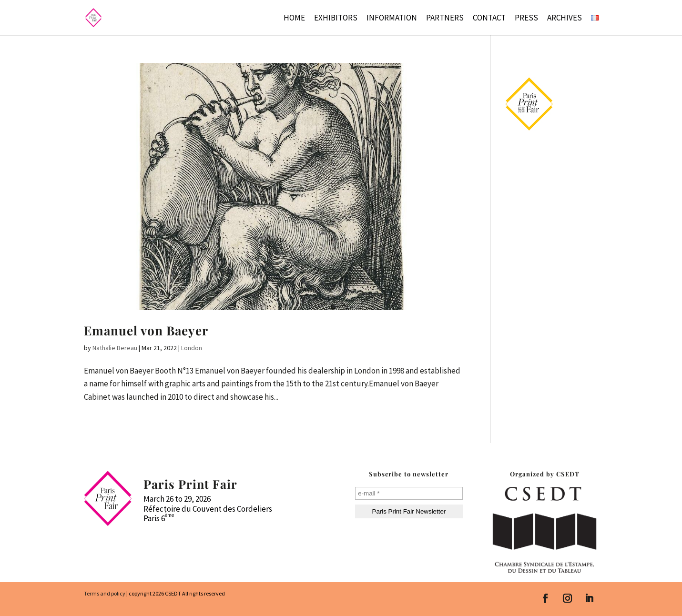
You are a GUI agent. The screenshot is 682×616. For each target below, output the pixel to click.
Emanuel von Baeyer (146, 330)
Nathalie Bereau (115, 348)
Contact (489, 19)
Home (294, 19)
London (192, 348)
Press (526, 19)
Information (392, 19)
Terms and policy (105, 593)
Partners (445, 19)
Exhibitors (336, 19)
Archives (565, 19)
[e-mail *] (409, 493)
